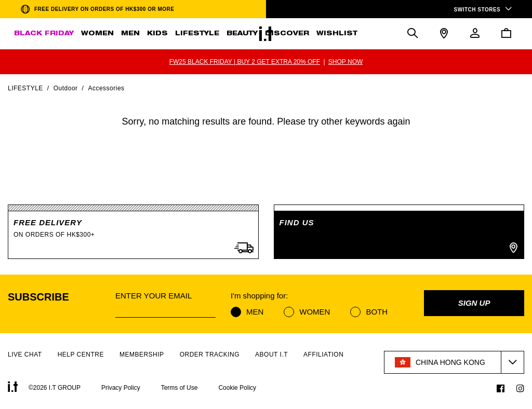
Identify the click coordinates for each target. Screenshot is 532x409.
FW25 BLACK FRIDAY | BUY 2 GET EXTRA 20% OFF (245, 62)
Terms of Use (179, 388)
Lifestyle (25, 88)
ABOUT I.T (271, 355)
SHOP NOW (345, 62)
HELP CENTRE (81, 355)
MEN (130, 34)
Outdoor (66, 88)
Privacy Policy (121, 388)
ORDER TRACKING (210, 355)
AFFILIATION (323, 355)
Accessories (106, 88)
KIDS (157, 34)
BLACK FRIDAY (44, 34)
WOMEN (97, 34)
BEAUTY (242, 34)
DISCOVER (287, 34)
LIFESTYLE (197, 34)
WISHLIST (337, 34)
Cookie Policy (237, 388)
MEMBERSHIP (142, 355)
